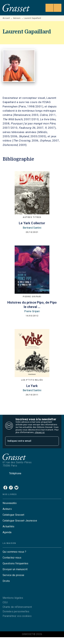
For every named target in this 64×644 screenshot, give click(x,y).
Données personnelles (16, 611)
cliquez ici (40, 432)
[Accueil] (16, 8)
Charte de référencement (17, 607)
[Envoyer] (55, 441)
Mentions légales (13, 598)
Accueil (6, 18)
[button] (32, 503)
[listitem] (5, 488)
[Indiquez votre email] (28, 441)
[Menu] (53, 8)
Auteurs (17, 18)
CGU (5, 602)
